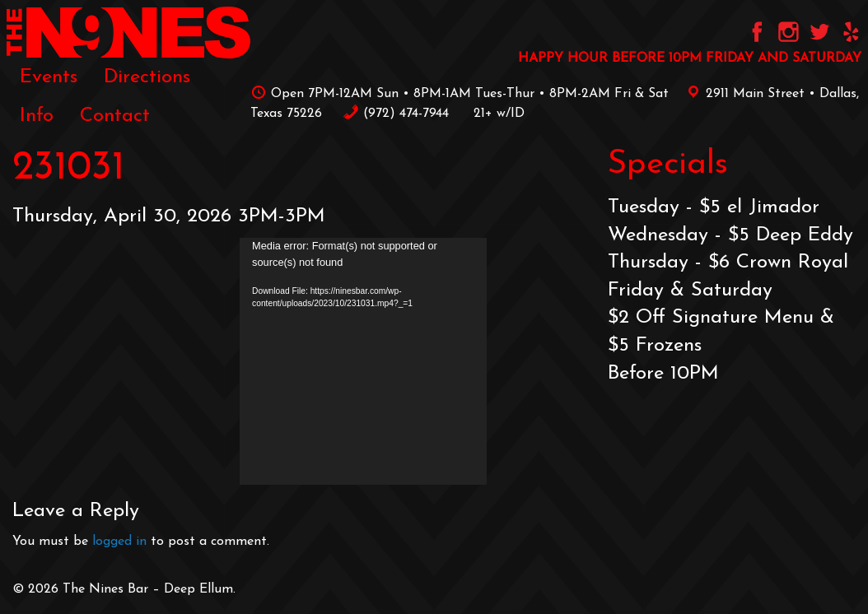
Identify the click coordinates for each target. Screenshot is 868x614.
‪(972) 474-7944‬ (396, 114)
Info (37, 116)
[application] (363, 361)
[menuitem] (49, 77)
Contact (115, 116)
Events (49, 77)
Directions (147, 77)
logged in (119, 542)
